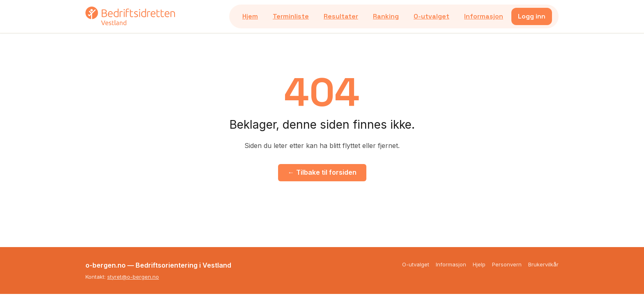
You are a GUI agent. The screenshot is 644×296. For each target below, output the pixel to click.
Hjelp (479, 264)
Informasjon (484, 16)
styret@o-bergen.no (133, 277)
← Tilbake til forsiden (322, 172)
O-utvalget (431, 16)
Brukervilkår (543, 264)
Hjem (250, 16)
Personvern (507, 264)
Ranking (386, 16)
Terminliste (291, 16)
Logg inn (532, 16)
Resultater (341, 16)
